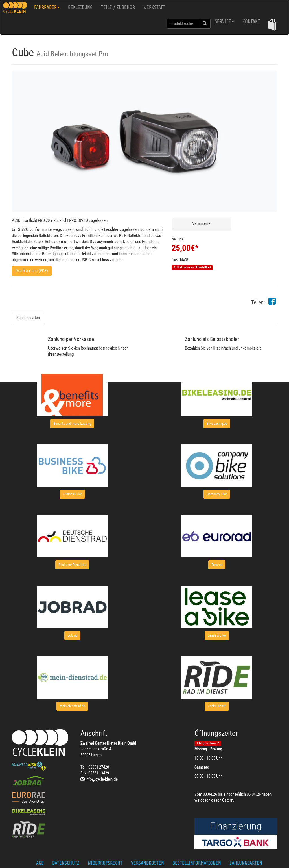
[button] (272, 24)
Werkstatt (154, 7)
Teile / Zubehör (118, 7)
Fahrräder (47, 7)
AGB (40, 863)
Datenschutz (66, 863)
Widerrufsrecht (105, 863)
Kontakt (251, 21)
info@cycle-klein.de (102, 779)
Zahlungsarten (28, 318)
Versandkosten (147, 863)
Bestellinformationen (197, 863)
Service (224, 21)
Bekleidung (80, 7)
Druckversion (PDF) (32, 271)
